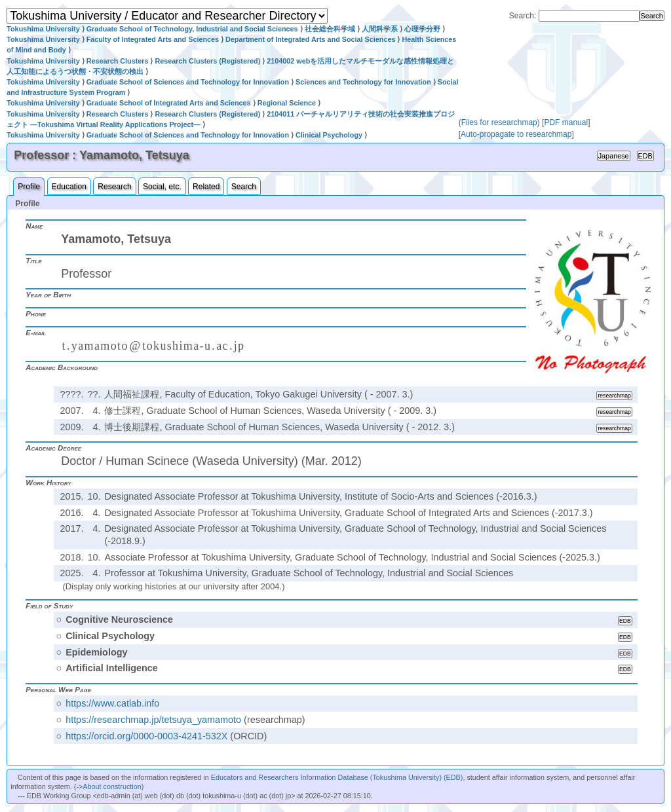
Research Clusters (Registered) (207, 61)
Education (69, 187)
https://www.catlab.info (112, 703)
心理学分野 (422, 29)
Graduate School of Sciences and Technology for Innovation (188, 82)
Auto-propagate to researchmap (516, 134)
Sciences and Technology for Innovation (363, 82)
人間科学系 (380, 29)
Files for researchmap (499, 122)
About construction (112, 786)
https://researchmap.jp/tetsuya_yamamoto (153, 720)
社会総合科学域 (330, 29)
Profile (29, 187)
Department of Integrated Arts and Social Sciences (310, 39)
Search (244, 187)
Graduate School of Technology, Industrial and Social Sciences (192, 29)
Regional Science (287, 103)
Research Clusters (118, 61)
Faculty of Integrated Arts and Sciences (153, 39)
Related (206, 187)
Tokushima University (43, 29)
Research (114, 187)
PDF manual (566, 122)
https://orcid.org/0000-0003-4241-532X (146, 736)
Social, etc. (162, 187)
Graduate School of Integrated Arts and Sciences (169, 103)
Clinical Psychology (329, 135)
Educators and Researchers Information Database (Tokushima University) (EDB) (337, 777)
